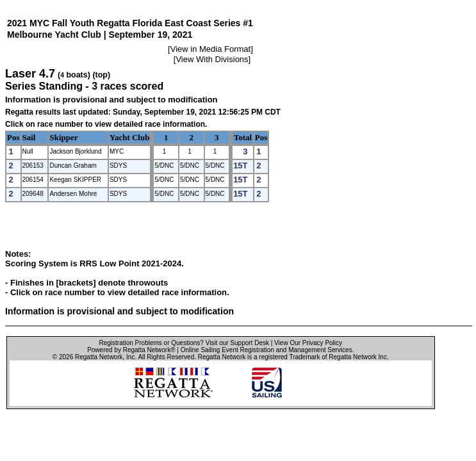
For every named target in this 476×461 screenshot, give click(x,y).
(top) (101, 75)
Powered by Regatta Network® (131, 350)
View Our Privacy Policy (308, 343)
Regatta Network (99, 357)
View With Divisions (212, 59)
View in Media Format (210, 49)
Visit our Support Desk (237, 343)
